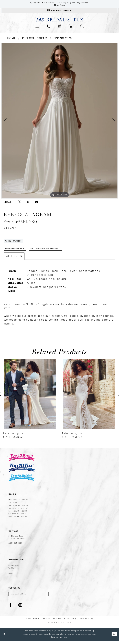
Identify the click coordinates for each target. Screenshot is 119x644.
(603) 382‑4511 (15, 546)
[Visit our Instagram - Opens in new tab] (20, 609)
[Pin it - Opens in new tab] (28, 203)
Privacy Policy (32, 622)
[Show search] (82, 27)
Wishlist (11, 571)
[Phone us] (48, 27)
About (11, 574)
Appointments (14, 568)
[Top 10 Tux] (22, 471)
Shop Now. (60, 6)
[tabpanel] (59, 122)
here (65, 641)
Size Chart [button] (11, 229)
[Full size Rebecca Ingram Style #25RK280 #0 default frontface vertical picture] (59, 122)
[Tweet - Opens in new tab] (20, 203)
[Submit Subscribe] (45, 597)
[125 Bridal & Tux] (60, 21)
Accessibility (70, 622)
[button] (37, 27)
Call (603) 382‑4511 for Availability (50, 251)
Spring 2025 (63, 39)
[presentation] (30, 397)
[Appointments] (59, 11)
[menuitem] (37, 27)
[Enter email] (29, 597)
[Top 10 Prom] (22, 461)
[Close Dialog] (4, 638)
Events (11, 577)
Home (12, 39)
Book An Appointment (16, 251)
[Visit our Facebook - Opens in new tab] (11, 609)
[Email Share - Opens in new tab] (36, 203)
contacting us (35, 323)
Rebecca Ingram (35, 39)
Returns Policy (87, 622)
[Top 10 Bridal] (22, 481)
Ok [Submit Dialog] (114, 638)
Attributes (14, 259)
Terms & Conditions (52, 622)
